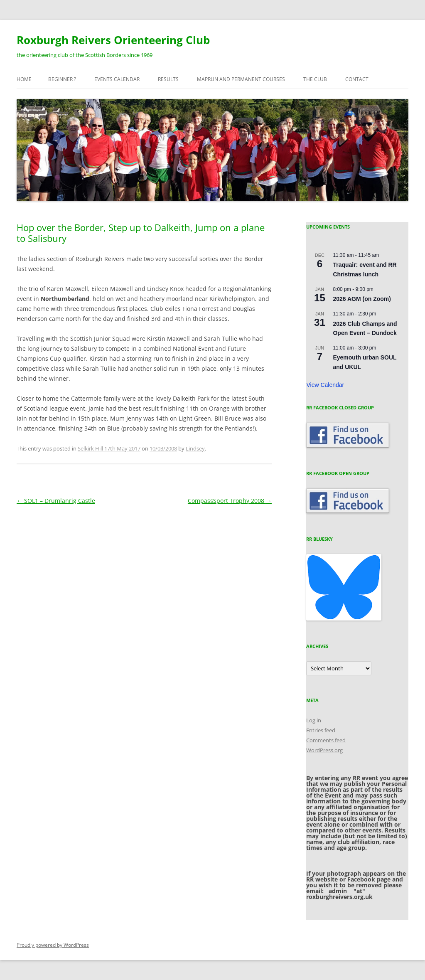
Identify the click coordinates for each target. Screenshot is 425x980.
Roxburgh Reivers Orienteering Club (113, 40)
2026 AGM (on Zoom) (362, 299)
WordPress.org (324, 750)
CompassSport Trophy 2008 (230, 501)
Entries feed (321, 730)
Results (168, 79)
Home (24, 79)
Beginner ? (62, 79)
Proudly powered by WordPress (53, 945)
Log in (314, 720)
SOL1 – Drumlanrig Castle (56, 501)
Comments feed (326, 740)
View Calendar (325, 385)
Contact (357, 79)
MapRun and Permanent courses (241, 79)
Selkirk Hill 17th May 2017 (109, 448)
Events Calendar (117, 79)
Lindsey (195, 448)
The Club (315, 79)
